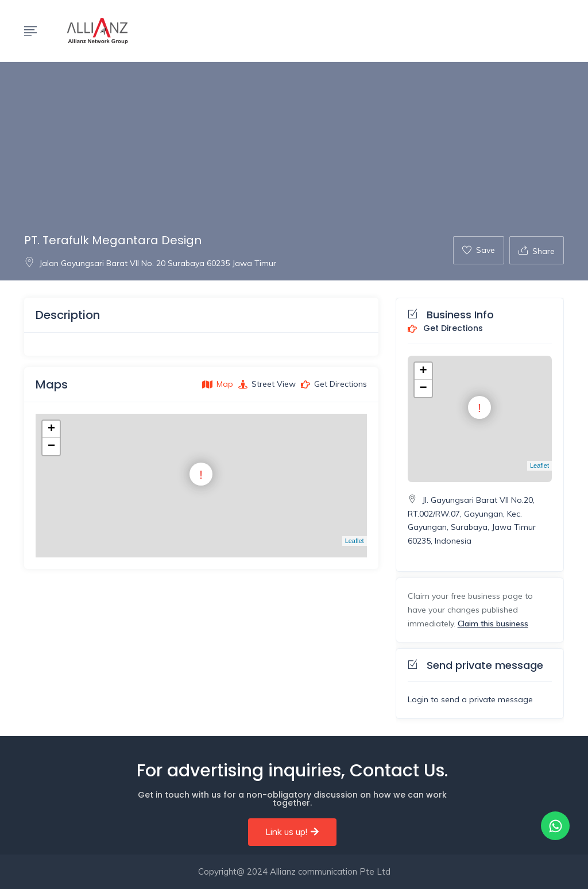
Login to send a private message (470, 699)
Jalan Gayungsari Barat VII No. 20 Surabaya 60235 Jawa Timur (150, 263)
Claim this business (493, 624)
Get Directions (445, 329)
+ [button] (51, 429)
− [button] (51, 447)
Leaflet (355, 541)
